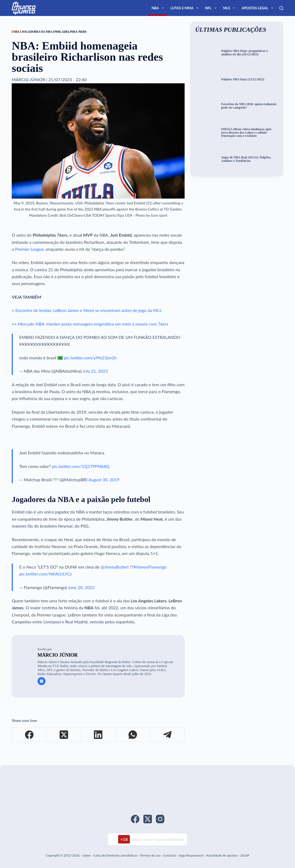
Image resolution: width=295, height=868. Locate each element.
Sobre (86, 855)
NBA (159, 8)
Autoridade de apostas (222, 855)
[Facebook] (29, 735)
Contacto (169, 855)
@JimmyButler (114, 567)
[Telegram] (167, 735)
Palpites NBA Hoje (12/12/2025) (243, 79)
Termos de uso (150, 855)
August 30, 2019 (104, 480)
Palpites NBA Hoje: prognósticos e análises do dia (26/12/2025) (244, 53)
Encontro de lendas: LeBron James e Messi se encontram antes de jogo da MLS (88, 310)
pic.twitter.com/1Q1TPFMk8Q (81, 466)
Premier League (29, 249)
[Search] (281, 8)
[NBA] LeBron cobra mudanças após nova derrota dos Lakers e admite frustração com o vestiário (246, 133)
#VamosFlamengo (150, 567)
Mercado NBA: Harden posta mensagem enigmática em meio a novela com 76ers (93, 324)
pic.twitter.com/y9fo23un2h (90, 358)
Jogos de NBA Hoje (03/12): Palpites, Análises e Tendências (246, 159)
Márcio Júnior (58, 655)
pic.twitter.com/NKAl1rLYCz (45, 574)
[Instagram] (160, 819)
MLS (230, 8)
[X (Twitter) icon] (41, 681)
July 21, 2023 (95, 371)
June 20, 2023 (81, 587)
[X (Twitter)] (64, 735)
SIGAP (245, 855)
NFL (212, 8)
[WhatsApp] (133, 735)
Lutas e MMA (186, 8)
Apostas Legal (258, 8)
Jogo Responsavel (192, 855)
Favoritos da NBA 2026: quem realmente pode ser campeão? (249, 106)
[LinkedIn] (98, 735)
